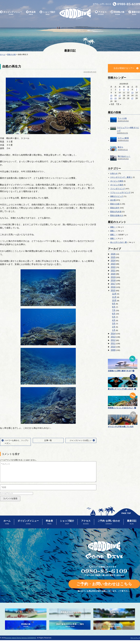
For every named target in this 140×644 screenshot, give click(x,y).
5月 (114, 317)
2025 (113, 257)
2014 (113, 334)
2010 (113, 347)
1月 (114, 330)
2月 (114, 327)
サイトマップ (135, 638)
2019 (113, 277)
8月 (114, 307)
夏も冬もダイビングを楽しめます (123, 382)
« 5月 (112, 104)
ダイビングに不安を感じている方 (123, 419)
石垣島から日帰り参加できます (123, 363)
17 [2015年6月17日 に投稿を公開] (120, 95)
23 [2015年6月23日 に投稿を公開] (115, 98)
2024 (113, 261)
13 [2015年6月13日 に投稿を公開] (132, 93)
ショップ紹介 (48, 13)
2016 (113, 287)
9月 (114, 304)
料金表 (31, 13)
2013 (113, 337)
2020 (113, 274)
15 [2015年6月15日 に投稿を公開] (111, 95)
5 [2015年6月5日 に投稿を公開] (128, 90)
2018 (113, 280)
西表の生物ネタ (117, 215)
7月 (114, 310)
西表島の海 (118, 13)
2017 (113, 284)
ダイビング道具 (117, 185)
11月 (114, 297)
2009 (113, 350)
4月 (114, 320)
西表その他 (115, 204)
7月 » (119, 104)
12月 (114, 294)
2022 (113, 267)
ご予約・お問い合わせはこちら (104, 584)
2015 (113, 290)
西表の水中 (115, 208)
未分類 (113, 200)
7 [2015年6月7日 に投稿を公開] (137, 90)
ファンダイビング (118, 189)
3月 (114, 324)
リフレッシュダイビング (120, 192)
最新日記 (134, 13)
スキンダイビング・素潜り (121, 177)
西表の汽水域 (116, 212)
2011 (113, 343)
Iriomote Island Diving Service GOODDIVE (21, 638)
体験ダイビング (117, 196)
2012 (113, 340)
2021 (113, 271)
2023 (113, 264)
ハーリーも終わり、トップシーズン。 (17, 442)
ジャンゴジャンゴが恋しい (81, 440)
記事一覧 (48, 440)
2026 (113, 254)
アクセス (101, 13)
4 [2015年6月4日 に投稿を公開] (124, 90)
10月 (114, 300)
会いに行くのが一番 (118, 242)
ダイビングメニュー (11, 13)
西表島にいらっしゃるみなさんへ (123, 400)
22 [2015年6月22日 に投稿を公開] (111, 98)
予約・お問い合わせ (102, 4)
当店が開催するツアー (124, 68)
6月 (114, 314)
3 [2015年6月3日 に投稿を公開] (120, 90)
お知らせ (114, 173)
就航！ (113, 227)
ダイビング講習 (117, 181)
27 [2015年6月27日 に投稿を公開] (132, 98)
